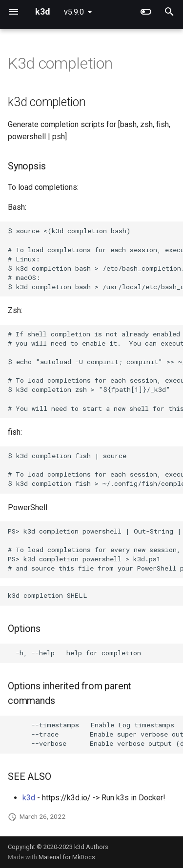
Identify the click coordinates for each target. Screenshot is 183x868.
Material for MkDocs (67, 857)
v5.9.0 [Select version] (74, 12)
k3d (29, 798)
